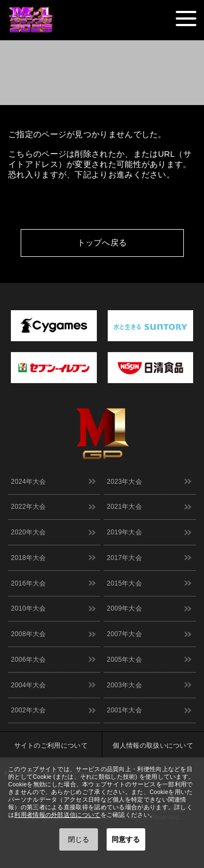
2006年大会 (29, 660)
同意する (126, 839)
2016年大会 (29, 583)
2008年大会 (29, 634)
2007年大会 (124, 634)
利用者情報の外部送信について (57, 815)
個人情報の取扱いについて (153, 746)
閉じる (79, 839)
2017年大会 (124, 558)
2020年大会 (29, 532)
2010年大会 (29, 608)
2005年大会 (124, 660)
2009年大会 (124, 608)
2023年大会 (124, 482)
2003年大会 (124, 685)
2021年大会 (124, 507)
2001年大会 (124, 710)
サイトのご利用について (51, 746)
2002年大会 (29, 710)
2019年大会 (124, 532)
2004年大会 (29, 685)
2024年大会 (29, 482)
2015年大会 (124, 583)
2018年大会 (29, 558)
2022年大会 (29, 507)
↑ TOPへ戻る (185, 264)
